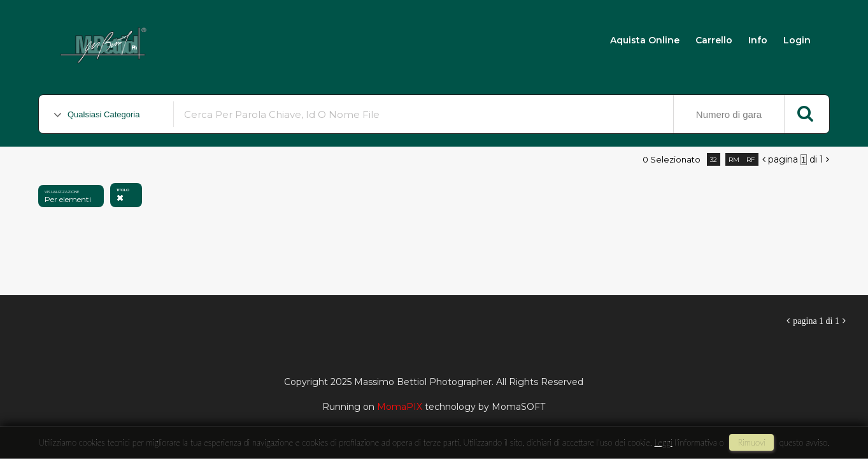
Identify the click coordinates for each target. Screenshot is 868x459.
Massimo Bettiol (224, 39)
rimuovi (751, 442)
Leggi (664, 442)
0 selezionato (672, 159)
